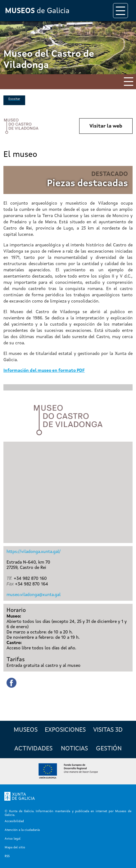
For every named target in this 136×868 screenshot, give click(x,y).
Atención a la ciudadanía (22, 830)
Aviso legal (13, 839)
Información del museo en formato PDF (44, 371)
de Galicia (37, 11)
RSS (7, 856)
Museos (26, 730)
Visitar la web (106, 126)
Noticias (74, 749)
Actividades (33, 749)
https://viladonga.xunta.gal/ (34, 552)
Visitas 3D (108, 730)
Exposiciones (65, 730)
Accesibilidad (14, 821)
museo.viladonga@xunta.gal (34, 595)
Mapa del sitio (15, 847)
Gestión (109, 749)
